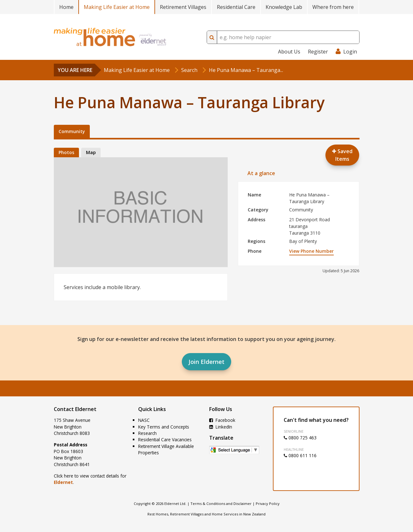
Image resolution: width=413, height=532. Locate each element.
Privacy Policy (268, 504)
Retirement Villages (183, 7)
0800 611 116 (300, 455)
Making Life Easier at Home (117, 7)
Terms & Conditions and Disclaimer (221, 504)
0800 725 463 (300, 438)
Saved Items (342, 155)
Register (318, 52)
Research (147, 433)
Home (66, 7)
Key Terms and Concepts (164, 427)
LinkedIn (221, 427)
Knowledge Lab (284, 7)
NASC (144, 420)
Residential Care (236, 7)
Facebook (222, 420)
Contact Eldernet (75, 409)
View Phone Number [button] (311, 251)
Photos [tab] (66, 152)
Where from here (333, 7)
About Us (289, 52)
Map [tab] (91, 152)
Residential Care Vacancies (165, 440)
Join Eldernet (207, 362)
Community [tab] (72, 131)
